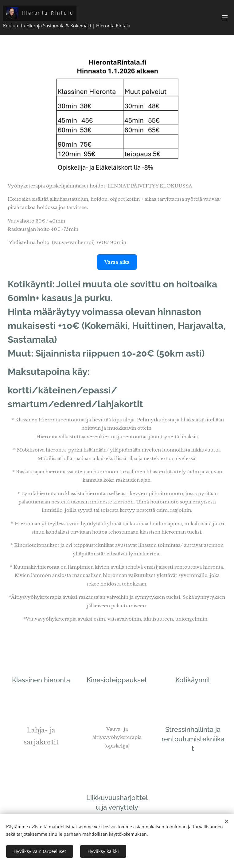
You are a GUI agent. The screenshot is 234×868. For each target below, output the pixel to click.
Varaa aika (117, 262)
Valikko (225, 18)
